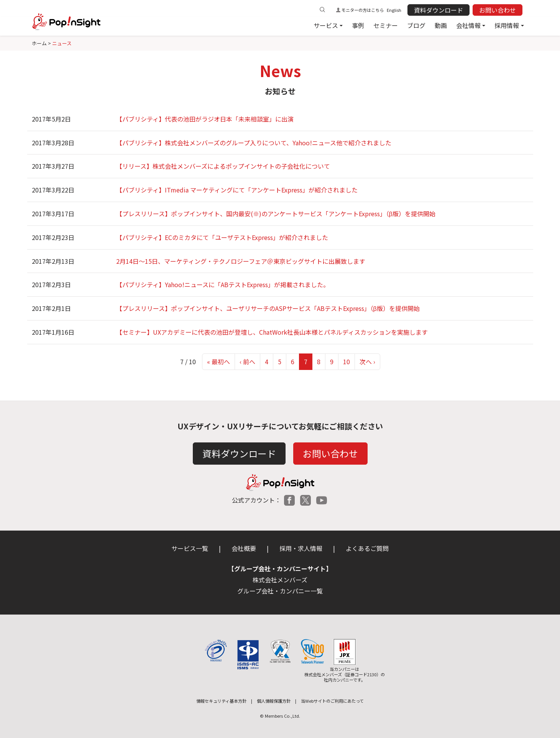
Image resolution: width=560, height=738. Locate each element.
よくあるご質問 (367, 548)
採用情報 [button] (507, 25)
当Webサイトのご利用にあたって (332, 701)
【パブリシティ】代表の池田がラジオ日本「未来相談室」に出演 (205, 119)
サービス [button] (326, 25)
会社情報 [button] (468, 25)
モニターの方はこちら (363, 10)
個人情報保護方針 (274, 701)
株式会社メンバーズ (280, 580)
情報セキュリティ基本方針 (221, 701)
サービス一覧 (190, 548)
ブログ (416, 25)
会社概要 (244, 548)
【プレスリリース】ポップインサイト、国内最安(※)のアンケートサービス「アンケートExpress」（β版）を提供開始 (276, 214)
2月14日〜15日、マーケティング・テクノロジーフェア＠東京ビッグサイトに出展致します (241, 261)
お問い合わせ (498, 10)
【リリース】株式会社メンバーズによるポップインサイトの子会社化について (223, 166)
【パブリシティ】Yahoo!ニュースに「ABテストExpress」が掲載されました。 (223, 284)
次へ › (367, 362)
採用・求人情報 (301, 548)
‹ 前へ (247, 362)
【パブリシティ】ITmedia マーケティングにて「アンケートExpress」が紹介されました (237, 190)
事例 (358, 25)
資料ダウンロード (438, 10)
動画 (441, 25)
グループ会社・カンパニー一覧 (280, 591)
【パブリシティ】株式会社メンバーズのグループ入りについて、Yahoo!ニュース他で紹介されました (254, 143)
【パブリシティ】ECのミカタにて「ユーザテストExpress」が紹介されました (222, 237)
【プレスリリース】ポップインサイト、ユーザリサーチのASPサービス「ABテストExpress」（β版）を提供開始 (268, 308)
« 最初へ (218, 362)
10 (347, 362)
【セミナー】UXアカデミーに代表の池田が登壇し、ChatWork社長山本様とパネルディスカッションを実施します (272, 332)
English (394, 10)
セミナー (386, 25)
